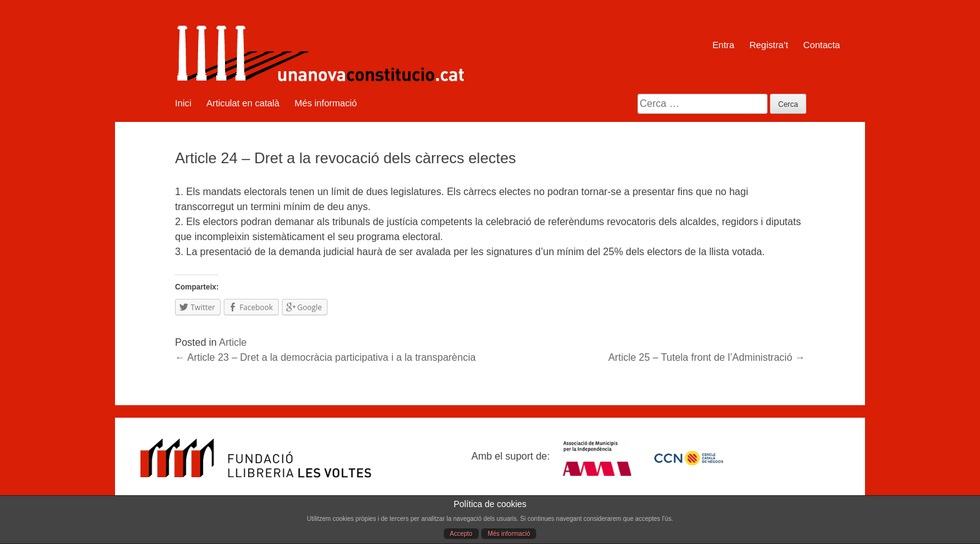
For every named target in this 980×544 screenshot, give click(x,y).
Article (232, 342)
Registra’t (769, 45)
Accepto (461, 534)
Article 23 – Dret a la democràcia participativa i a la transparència (325, 357)
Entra (723, 45)
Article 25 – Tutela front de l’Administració (707, 357)
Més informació (509, 534)
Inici (183, 103)
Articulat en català (243, 103)
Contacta (822, 45)
